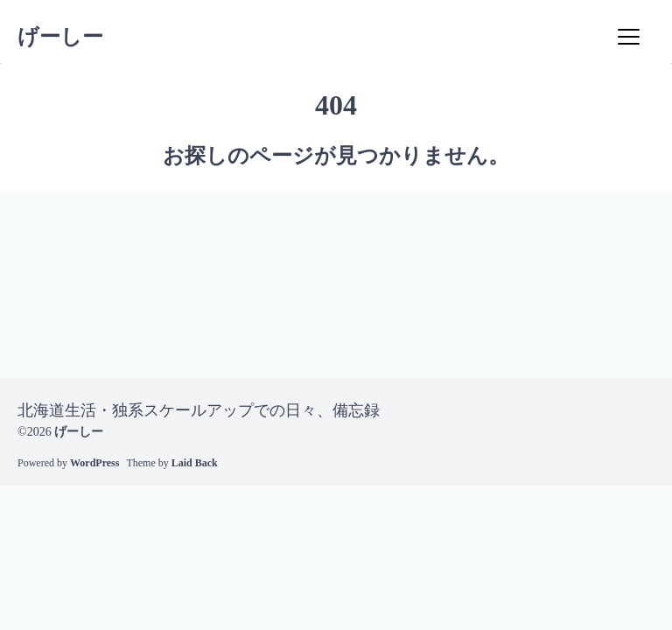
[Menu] (628, 37)
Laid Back (195, 463)
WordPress (94, 463)
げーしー (60, 37)
